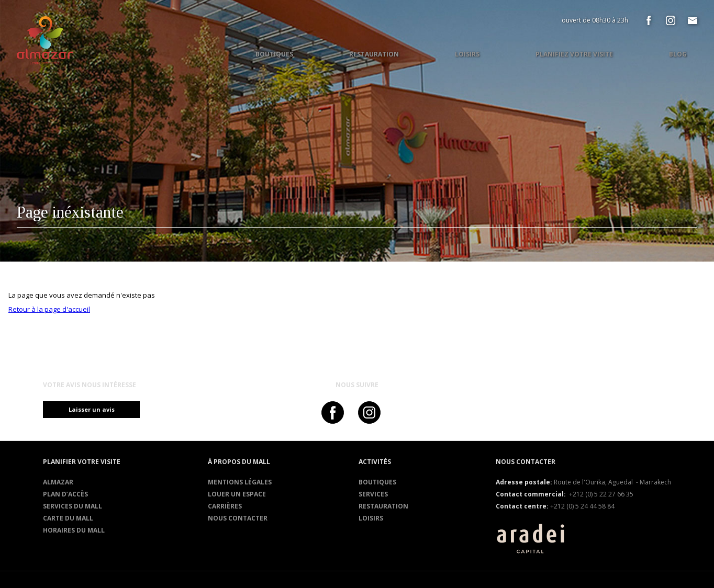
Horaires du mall (74, 530)
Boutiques (377, 482)
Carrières (225, 506)
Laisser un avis (96, 409)
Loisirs (371, 518)
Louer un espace (237, 494)
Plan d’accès (65, 494)
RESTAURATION (383, 506)
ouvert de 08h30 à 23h (595, 20)
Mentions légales (240, 482)
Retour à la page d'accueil (49, 309)
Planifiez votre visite (574, 54)
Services (373, 494)
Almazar (58, 482)
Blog (678, 54)
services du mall (72, 506)
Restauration (374, 54)
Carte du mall (68, 518)
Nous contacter (238, 518)
